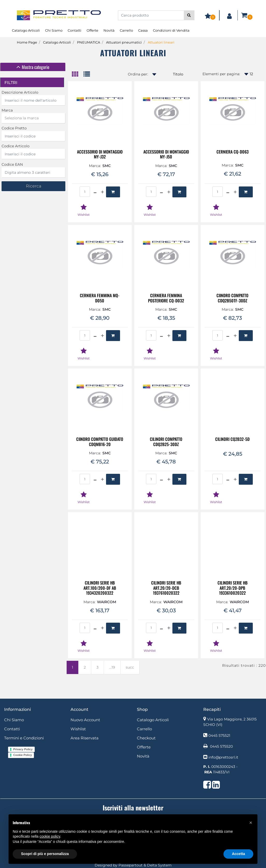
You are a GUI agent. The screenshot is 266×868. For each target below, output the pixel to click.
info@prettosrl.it (223, 757)
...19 (112, 667)
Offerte (92, 30)
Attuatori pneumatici (124, 42)
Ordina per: (138, 74)
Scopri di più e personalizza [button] (45, 854)
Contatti (75, 30)
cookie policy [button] (50, 836)
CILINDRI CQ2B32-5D (232, 439)
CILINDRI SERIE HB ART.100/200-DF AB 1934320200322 (100, 588)
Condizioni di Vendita (171, 30)
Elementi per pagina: (221, 74)
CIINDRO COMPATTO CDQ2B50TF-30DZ (232, 298)
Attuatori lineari (161, 42)
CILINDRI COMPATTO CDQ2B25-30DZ (166, 442)
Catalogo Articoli (26, 30)
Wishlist (78, 729)
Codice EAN (12, 164)
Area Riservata (85, 738)
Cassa (143, 30)
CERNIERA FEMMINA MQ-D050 (100, 298)
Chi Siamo (54, 30)
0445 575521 (219, 735)
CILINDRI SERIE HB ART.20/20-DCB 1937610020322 (166, 588)
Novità (109, 30)
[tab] (33, 67)
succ (130, 667)
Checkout (146, 738)
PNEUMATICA (89, 42)
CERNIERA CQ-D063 (233, 152)
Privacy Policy (23, 749)
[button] (189, 15)
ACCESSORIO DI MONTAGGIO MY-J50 (166, 154)
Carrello (126, 30)
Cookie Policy (23, 755)
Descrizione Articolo (20, 92)
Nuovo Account (85, 720)
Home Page (27, 42)
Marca (7, 110)
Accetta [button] (238, 854)
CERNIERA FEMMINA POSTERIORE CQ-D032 (166, 298)
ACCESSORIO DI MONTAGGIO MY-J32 (100, 154)
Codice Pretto (14, 128)
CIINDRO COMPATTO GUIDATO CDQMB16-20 (100, 442)
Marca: (95, 166)
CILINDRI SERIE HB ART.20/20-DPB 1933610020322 (233, 588)
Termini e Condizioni (24, 738)
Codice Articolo (16, 146)
